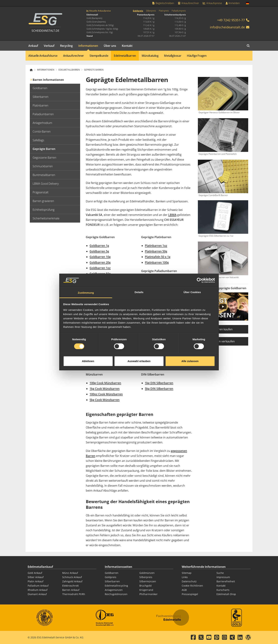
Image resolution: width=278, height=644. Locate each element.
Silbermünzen (148, 581)
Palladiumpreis (179, 11)
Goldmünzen (147, 573)
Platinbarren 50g (156, 251)
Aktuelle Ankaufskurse (43, 56)
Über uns (110, 46)
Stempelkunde (99, 56)
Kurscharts (223, 590)
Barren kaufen (223, 329)
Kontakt (127, 46)
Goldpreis (138, 11)
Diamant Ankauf (37, 594)
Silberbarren (112, 581)
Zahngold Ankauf (72, 581)
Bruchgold (145, 586)
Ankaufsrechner (188, 3)
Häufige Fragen (197, 56)
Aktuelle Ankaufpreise (99, 11)
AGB (184, 590)
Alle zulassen (190, 352)
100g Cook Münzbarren (105, 383)
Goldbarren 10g (100, 257)
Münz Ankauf (70, 573)
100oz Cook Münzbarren (106, 394)
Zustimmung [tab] (86, 284)
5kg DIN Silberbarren (159, 389)
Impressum (223, 577)
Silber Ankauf (36, 577)
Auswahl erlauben (139, 352)
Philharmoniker (148, 594)
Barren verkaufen (223, 341)
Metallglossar (173, 56)
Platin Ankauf (36, 581)
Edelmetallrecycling (116, 586)
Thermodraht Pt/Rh (74, 594)
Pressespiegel (190, 594)
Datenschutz (189, 581)
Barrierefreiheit (226, 581)
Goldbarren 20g (100, 262)
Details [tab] (139, 283)
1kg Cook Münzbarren (105, 389)
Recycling (66, 46)
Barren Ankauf (71, 590)
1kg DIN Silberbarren (159, 383)
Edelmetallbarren (125, 56)
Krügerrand (146, 590)
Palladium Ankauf (38, 586)
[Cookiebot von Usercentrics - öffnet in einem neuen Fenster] (199, 272)
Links (185, 577)
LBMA (172, 215)
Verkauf (49, 46)
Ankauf (33, 46)
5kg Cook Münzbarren (105, 400)
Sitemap (187, 573)
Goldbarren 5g (99, 251)
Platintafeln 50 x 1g (158, 257)
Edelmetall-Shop (226, 594)
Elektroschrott (70, 586)
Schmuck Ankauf (72, 577)
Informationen (88, 46)
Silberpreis (151, 11)
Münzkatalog (150, 56)
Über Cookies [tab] (192, 283)
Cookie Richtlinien (192, 586)
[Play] (223, 307)
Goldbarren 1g (99, 246)
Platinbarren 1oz (156, 246)
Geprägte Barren (94, 70)
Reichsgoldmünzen (116, 594)
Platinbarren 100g (157, 262)
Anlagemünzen (114, 590)
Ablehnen (88, 352)
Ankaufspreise (212, 3)
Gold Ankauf (35, 573)
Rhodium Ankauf (38, 590)
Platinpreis (164, 11)
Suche (220, 573)
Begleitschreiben (163, 3)
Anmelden (233, 3)
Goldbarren (112, 573)
